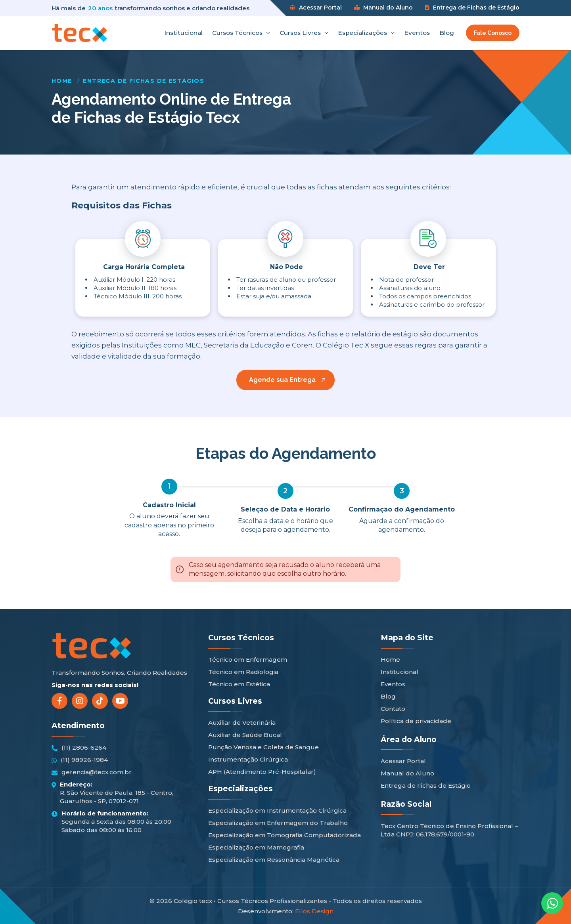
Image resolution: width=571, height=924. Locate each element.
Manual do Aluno (383, 8)
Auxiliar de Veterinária (242, 723)
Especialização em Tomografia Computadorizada (285, 835)
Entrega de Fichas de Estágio (472, 8)
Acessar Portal (316, 8)
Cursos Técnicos (241, 33)
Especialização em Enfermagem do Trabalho (278, 823)
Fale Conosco (493, 33)
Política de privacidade (416, 721)
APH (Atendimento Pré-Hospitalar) (262, 772)
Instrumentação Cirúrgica (248, 759)
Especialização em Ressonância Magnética (274, 860)
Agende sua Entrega (282, 380)
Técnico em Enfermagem (248, 660)
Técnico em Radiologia (243, 672)
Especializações (366, 33)
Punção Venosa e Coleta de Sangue (263, 747)
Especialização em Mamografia (256, 847)
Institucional (183, 33)
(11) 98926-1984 (80, 760)
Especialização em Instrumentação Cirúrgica (277, 810)
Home (62, 81)
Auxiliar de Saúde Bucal (245, 735)
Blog (447, 33)
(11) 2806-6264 (79, 748)
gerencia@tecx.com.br (92, 772)
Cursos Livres (304, 33)
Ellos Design (314, 911)
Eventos (417, 33)
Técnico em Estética (239, 684)
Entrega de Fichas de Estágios (144, 81)
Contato (393, 709)
